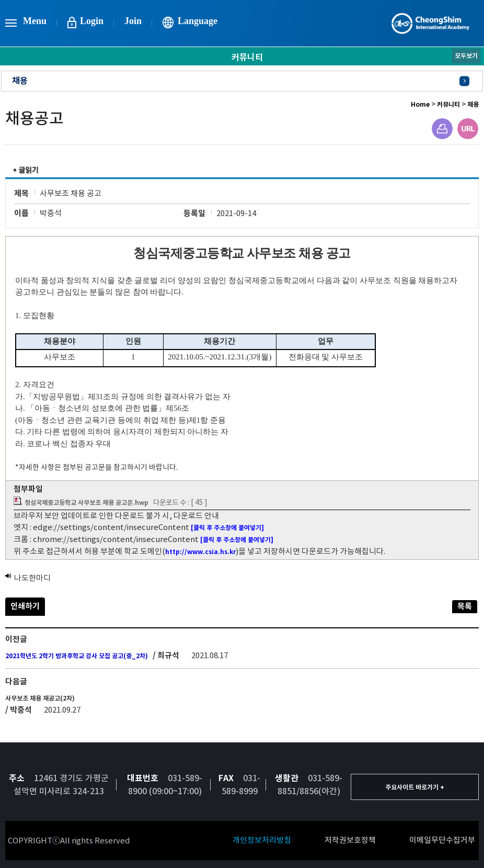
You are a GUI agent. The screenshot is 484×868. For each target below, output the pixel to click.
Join (133, 21)
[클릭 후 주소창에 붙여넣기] (227, 528)
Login (92, 21)
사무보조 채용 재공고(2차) (40, 698)
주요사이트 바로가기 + (415, 787)
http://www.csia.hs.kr (200, 552)
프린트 (442, 129)
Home (420, 104)
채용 (20, 81)
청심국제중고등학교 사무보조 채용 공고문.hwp (87, 503)
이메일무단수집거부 (442, 840)
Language (198, 21)
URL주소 (468, 129)
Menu (35, 21)
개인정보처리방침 (262, 840)
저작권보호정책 (350, 840)
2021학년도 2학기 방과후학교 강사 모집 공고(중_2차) (77, 656)
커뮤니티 (448, 104)
